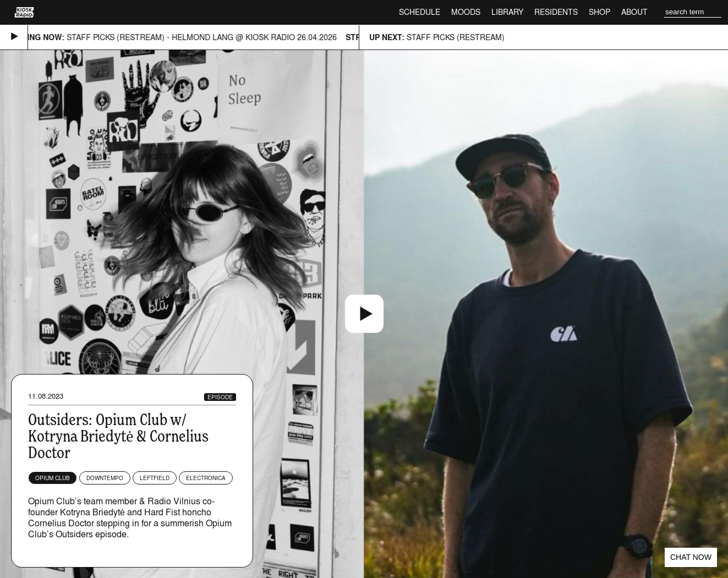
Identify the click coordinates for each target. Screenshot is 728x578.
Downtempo (105, 478)
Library (507, 12)
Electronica (206, 478)
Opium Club (53, 478)
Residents (556, 12)
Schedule (420, 12)
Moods (466, 12)
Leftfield (155, 478)
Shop (600, 12)
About (634, 12)
